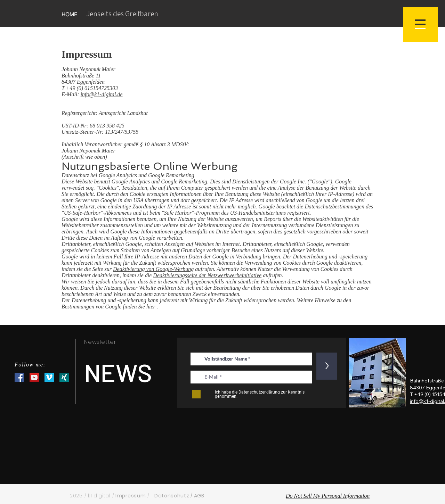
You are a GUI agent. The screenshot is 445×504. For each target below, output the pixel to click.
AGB (199, 496)
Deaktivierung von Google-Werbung (153, 269)
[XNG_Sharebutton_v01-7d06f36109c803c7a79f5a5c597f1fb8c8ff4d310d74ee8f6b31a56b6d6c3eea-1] (64, 377)
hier (151, 307)
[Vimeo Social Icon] (49, 377)
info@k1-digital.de (102, 94)
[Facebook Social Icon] (19, 377)
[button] (421, 24)
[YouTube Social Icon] (34, 377)
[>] (327, 366)
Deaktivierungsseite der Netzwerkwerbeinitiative (207, 275)
